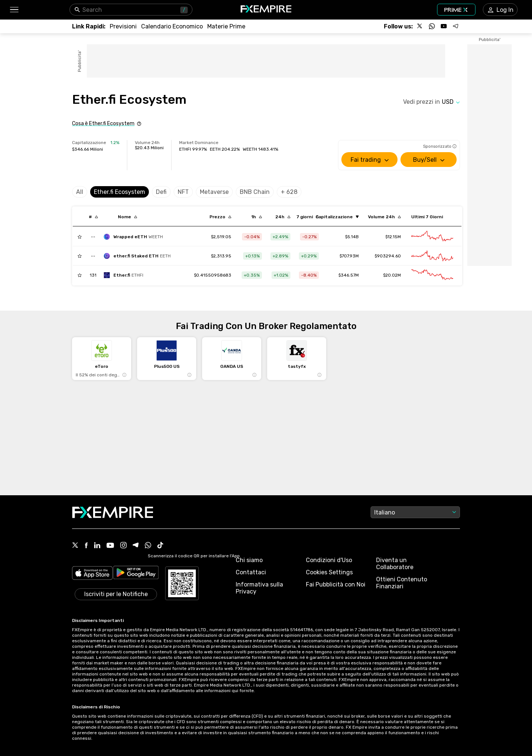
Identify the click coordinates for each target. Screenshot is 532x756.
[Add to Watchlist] (80, 237)
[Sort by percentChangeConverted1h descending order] (257, 217)
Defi (161, 192)
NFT (183, 192)
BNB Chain (255, 192)
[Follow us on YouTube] (444, 26)
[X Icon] (75, 546)
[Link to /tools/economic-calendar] (172, 26)
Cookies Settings (329, 572)
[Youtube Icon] (110, 546)
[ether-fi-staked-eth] (139, 256)
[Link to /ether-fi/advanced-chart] (432, 275)
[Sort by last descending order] (220, 217)
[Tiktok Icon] (160, 546)
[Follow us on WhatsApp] (432, 26)
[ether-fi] (125, 275)
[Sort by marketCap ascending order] (337, 217)
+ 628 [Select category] (289, 192)
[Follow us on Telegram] (456, 26)
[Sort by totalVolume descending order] (384, 217)
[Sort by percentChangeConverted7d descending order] (308, 217)
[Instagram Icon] (123, 546)
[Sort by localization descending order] (127, 217)
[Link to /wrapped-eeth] (221, 237)
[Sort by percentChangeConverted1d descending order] (283, 217)
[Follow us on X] (420, 26)
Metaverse (214, 192)
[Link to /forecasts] (123, 26)
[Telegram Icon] (136, 546)
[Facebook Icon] (86, 546)
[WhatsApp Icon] (148, 546)
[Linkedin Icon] (97, 546)
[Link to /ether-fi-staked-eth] (221, 256)
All (80, 192)
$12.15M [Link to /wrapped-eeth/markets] (393, 237)
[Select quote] (451, 102)
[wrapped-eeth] (135, 237)
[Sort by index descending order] (93, 217)
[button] (14, 10)
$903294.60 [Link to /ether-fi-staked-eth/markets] (388, 256)
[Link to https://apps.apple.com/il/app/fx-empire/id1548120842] (92, 574)
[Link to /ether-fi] (213, 275)
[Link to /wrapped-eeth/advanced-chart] (432, 237)
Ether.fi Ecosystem (120, 192)
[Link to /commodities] (226, 26)
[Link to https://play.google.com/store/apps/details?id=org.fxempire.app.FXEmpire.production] (136, 574)
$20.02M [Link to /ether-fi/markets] (392, 275)
